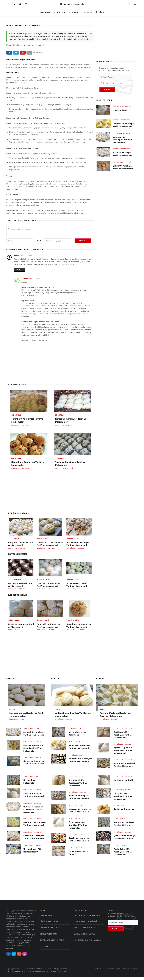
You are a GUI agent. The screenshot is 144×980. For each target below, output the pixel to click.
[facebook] (9, 53)
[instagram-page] (25, 954)
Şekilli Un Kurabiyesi (85, 934)
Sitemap (125, 969)
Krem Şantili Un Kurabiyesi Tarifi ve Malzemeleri (78, 783)
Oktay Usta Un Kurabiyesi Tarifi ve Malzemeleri (123, 796)
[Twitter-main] (14, 4)
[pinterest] (23, 53)
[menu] (129, 4)
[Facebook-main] (9, 4)
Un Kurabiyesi (120, 110)
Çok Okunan (16, 415)
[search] (135, 4)
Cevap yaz (19, 270)
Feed (118, 969)
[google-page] (19, 954)
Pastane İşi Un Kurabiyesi (87, 915)
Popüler (59, 12)
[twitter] (16, 53)
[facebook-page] (8, 954)
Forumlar (87, 12)
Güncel (12, 709)
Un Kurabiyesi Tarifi (123, 780)
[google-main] (20, 4)
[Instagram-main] (26, 4)
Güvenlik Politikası (50, 928)
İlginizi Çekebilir (14, 620)
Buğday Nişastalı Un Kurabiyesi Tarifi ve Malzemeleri (33, 810)
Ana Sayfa (45, 12)
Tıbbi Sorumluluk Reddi (52, 940)
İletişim (100, 12)
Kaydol (107, 90)
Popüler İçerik (14, 539)
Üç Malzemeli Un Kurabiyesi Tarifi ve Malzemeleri (78, 825)
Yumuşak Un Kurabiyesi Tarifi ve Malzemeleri (122, 140)
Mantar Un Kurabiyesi (85, 921)
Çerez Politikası (48, 934)
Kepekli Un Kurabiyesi (85, 928)
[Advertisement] (50, 364)
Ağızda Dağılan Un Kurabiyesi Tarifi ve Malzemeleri (123, 751)
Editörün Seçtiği (73, 539)
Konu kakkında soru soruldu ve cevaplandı (25, 45)
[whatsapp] (29, 53)
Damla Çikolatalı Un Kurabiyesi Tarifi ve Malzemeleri (33, 748)
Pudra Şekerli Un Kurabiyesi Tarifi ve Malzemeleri (123, 852)
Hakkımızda (46, 915)
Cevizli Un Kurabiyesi (124, 809)
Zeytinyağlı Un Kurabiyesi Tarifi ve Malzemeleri (123, 735)
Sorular (73, 12)
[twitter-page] (14, 954)
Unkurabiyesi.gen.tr (72, 4)
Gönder (83, 241)
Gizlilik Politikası (49, 921)
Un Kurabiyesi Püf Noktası (87, 940)
